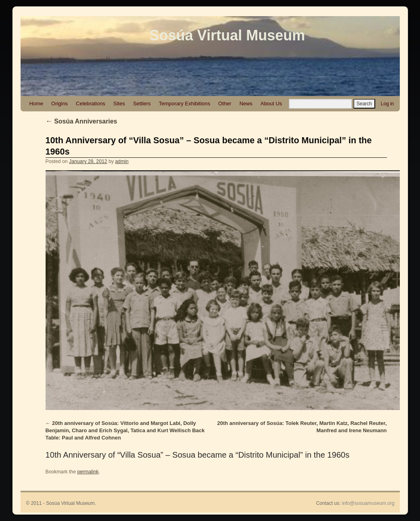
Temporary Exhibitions (185, 104)
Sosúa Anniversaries (81, 121)
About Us (271, 104)
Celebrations (91, 104)
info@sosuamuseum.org (368, 503)
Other (225, 104)
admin (122, 161)
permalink (88, 472)
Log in (388, 104)
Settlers (142, 104)
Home (37, 104)
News (246, 104)
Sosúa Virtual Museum (227, 35)
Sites (119, 104)
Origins (60, 104)
